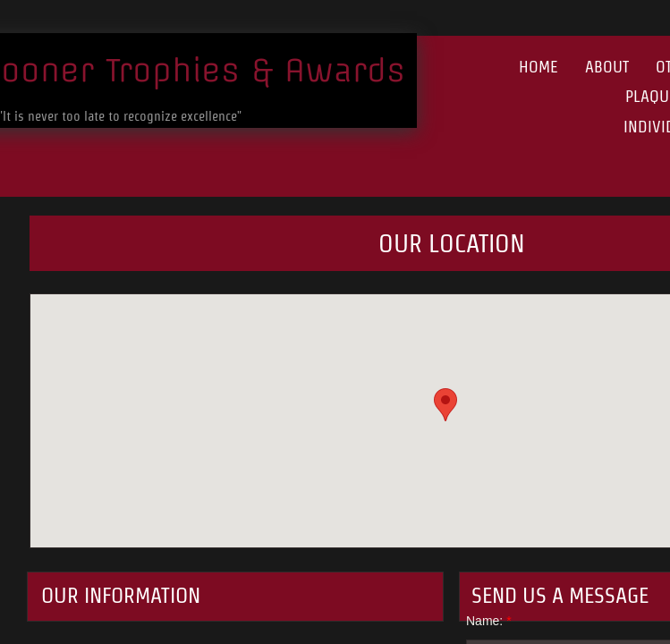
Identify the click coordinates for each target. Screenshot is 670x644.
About (607, 67)
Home (539, 67)
